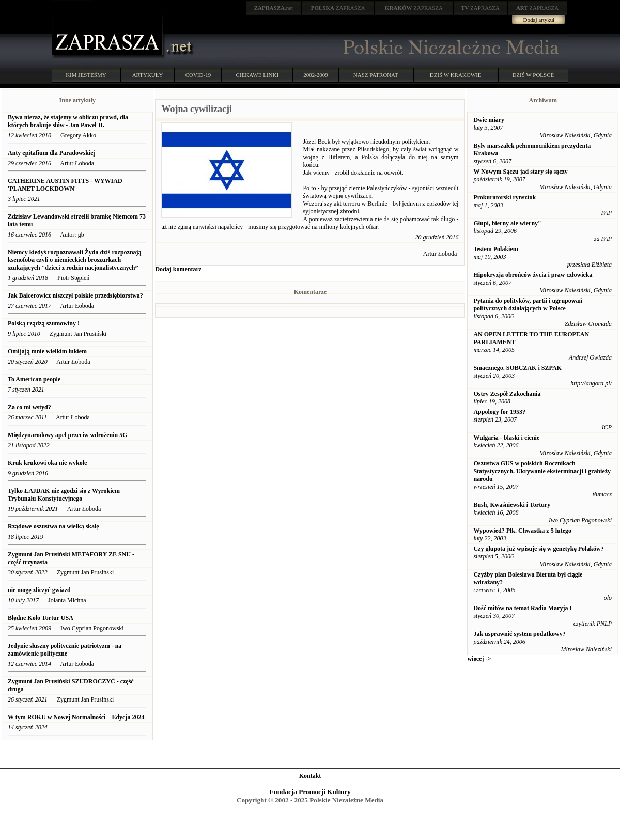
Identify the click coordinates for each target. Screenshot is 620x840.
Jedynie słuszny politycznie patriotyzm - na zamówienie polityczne (65, 650)
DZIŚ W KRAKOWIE (456, 75)
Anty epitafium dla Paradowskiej (52, 153)
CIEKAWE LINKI (258, 75)
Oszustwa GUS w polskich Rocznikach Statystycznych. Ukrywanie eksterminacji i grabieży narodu (542, 471)
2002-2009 (316, 75)
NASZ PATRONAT (376, 75)
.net (274, 8)
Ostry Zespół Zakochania (507, 394)
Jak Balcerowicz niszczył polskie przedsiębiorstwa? (75, 295)
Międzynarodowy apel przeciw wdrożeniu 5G (68, 435)
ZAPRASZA (338, 8)
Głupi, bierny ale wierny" (507, 223)
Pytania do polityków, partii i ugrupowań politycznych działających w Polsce (528, 305)
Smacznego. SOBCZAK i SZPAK (517, 368)
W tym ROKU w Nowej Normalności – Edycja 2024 (76, 717)
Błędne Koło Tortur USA (41, 618)
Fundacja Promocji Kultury (310, 792)
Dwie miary (489, 120)
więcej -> (479, 659)
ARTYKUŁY (148, 75)
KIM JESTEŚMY (86, 75)
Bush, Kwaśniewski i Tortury (512, 505)
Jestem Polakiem (495, 249)
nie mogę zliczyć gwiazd (39, 590)
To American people (34, 379)
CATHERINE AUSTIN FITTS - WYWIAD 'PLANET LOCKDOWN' (65, 185)
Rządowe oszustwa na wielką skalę (53, 526)
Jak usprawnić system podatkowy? (519, 634)
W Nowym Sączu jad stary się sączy (520, 172)
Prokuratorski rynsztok (505, 197)
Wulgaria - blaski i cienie (506, 438)
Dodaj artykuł (539, 20)
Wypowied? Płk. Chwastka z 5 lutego (522, 531)
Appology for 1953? (499, 412)
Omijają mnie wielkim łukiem (47, 351)
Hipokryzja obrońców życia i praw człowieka (533, 275)
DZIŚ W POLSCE (533, 75)
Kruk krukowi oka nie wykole (47, 463)
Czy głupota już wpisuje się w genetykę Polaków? (538, 549)
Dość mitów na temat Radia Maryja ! (522, 608)
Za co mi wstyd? (29, 407)
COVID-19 (198, 75)
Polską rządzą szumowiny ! (44, 323)
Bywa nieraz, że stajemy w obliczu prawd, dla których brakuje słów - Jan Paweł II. (68, 121)
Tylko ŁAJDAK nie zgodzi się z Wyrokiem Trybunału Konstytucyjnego (64, 495)
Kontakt (310, 776)
